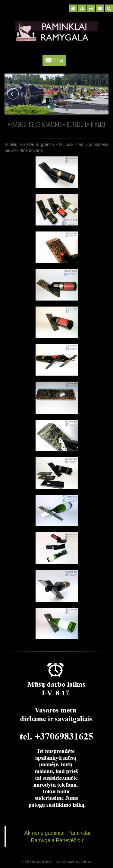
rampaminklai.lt (42, 862)
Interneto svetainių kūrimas (74, 862)
